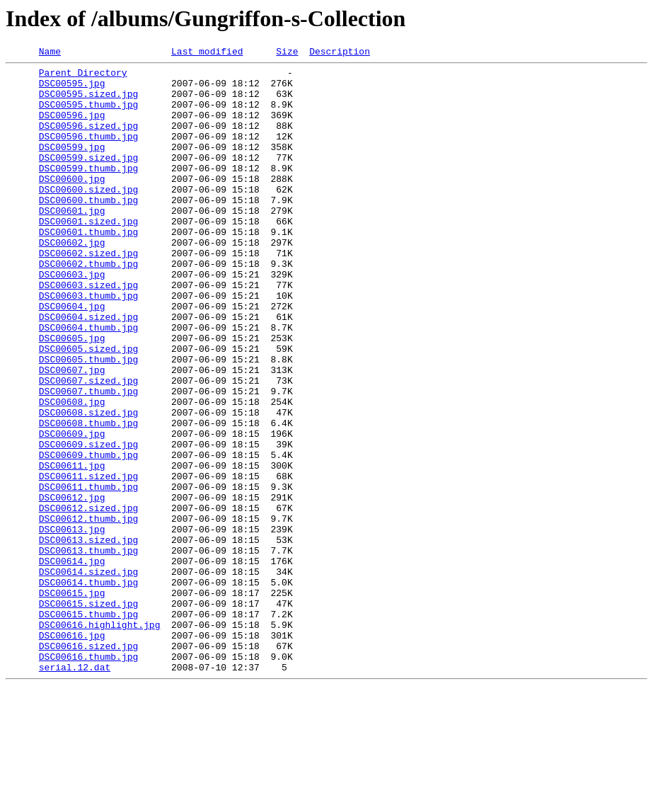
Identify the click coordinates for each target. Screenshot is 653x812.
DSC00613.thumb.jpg (88, 650)
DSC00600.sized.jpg (88, 217)
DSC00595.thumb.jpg (88, 115)
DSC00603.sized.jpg (88, 331)
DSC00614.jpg (72, 663)
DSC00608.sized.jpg (88, 484)
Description (340, 53)
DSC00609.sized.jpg (88, 522)
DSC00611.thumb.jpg (88, 573)
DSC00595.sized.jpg (88, 102)
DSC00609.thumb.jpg (88, 535)
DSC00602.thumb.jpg (88, 306)
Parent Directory (83, 76)
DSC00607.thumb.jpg (88, 459)
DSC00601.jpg (72, 242)
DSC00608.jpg (72, 471)
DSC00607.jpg (72, 433)
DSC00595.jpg (72, 89)
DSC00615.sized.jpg (88, 714)
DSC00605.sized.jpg (88, 408)
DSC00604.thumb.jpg (88, 382)
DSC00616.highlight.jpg (100, 739)
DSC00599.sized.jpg (88, 178)
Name (50, 53)
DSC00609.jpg (72, 510)
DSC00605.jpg (72, 395)
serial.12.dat (75, 790)
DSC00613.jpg (72, 624)
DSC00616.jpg (72, 752)
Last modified (207, 53)
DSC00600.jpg (72, 204)
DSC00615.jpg (72, 701)
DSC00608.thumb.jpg (88, 497)
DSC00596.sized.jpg (88, 140)
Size (287, 53)
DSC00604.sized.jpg (88, 370)
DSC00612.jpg (72, 586)
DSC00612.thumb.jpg (88, 612)
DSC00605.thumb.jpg (88, 421)
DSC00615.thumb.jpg (88, 726)
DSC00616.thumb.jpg (88, 777)
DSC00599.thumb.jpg (88, 191)
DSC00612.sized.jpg (88, 599)
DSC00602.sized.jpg (88, 293)
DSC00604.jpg (72, 357)
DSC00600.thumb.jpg (88, 229)
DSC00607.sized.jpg (88, 446)
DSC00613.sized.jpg (88, 637)
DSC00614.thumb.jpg (88, 688)
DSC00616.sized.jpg (88, 765)
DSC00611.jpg (72, 548)
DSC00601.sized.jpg (88, 255)
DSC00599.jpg (72, 166)
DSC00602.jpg (72, 280)
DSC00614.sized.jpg (88, 675)
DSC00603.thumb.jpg (88, 344)
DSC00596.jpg (72, 127)
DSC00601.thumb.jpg (88, 268)
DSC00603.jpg (72, 319)
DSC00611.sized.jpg (88, 561)
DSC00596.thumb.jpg (88, 153)
